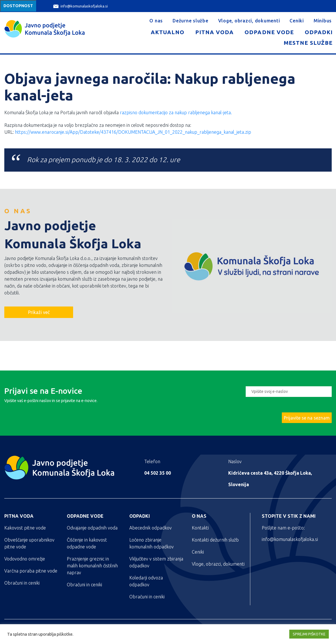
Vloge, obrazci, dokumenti (249, 21)
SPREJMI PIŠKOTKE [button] (309, 634)
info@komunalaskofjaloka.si (81, 6)
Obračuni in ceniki (22, 583)
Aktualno (168, 32)
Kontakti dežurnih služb (215, 540)
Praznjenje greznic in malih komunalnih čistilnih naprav (92, 566)
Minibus (323, 21)
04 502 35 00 (158, 473)
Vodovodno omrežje (25, 559)
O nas (156, 21)
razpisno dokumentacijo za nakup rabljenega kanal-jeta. (176, 112)
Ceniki (297, 21)
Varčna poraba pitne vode (31, 571)
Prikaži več (39, 312)
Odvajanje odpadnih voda (92, 528)
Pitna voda (214, 32)
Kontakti (200, 528)
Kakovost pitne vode (25, 528)
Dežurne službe (191, 21)
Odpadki (319, 32)
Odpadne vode (269, 32)
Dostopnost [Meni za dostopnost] (18, 6)
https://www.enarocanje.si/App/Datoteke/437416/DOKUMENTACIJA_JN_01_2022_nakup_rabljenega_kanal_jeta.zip (133, 132)
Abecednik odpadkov (151, 528)
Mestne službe (308, 43)
